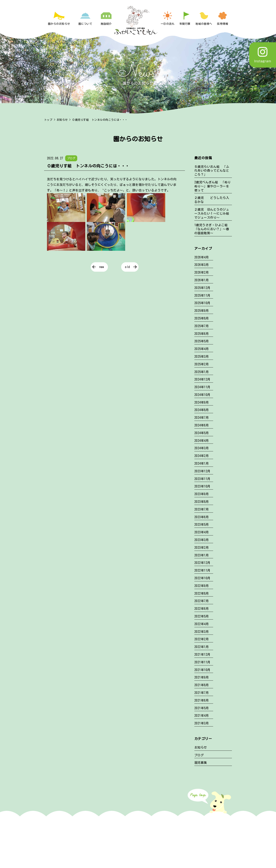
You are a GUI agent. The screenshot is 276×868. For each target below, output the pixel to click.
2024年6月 (202, 425)
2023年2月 (202, 548)
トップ (48, 120)
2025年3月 (202, 357)
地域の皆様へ (204, 24)
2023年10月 (202, 486)
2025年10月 (202, 303)
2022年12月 (202, 563)
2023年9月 (202, 494)
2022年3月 (202, 632)
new (102, 267)
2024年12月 (202, 379)
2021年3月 (202, 723)
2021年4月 (202, 716)
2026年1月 (202, 280)
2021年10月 (202, 670)
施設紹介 (106, 24)
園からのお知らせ (59, 24)
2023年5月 (202, 525)
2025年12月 (202, 288)
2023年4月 (202, 532)
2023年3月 (202, 540)
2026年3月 (202, 265)
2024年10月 (202, 395)
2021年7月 (202, 693)
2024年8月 (202, 410)
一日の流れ (168, 24)
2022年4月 (202, 624)
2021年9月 (202, 677)
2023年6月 (202, 517)
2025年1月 (202, 372)
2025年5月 (202, 341)
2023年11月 (202, 479)
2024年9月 (202, 402)
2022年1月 (202, 647)
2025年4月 (202, 349)
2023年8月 (202, 502)
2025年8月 (202, 318)
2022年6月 (202, 609)
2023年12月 (202, 471)
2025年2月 (202, 364)
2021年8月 (202, 685)
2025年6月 (202, 334)
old (127, 267)
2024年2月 (202, 456)
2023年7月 (202, 509)
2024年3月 (202, 448)
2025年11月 (202, 295)
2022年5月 (202, 616)
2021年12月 (202, 655)
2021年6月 (202, 700)
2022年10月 (202, 578)
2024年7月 (202, 418)
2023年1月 (202, 555)
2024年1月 (202, 463)
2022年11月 (202, 570)
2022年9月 (202, 586)
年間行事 (185, 24)
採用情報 (223, 24)
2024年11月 (202, 387)
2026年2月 (202, 272)
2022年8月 (202, 593)
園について (85, 24)
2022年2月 (202, 639)
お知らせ (62, 120)
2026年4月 (202, 257)
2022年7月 (202, 601)
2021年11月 (202, 662)
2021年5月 (202, 708)
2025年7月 (202, 326)
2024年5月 (202, 433)
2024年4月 (202, 441)
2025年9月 (202, 311)
